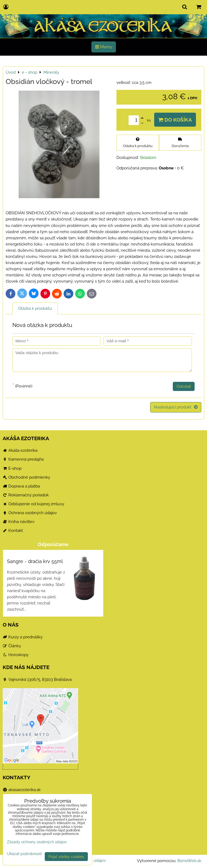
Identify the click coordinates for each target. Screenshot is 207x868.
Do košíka (175, 120)
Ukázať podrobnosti (24, 854)
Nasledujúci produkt (176, 407)
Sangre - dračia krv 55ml (35, 561)
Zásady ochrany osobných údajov (37, 842)
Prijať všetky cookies (66, 857)
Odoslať (184, 386)
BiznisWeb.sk (189, 861)
